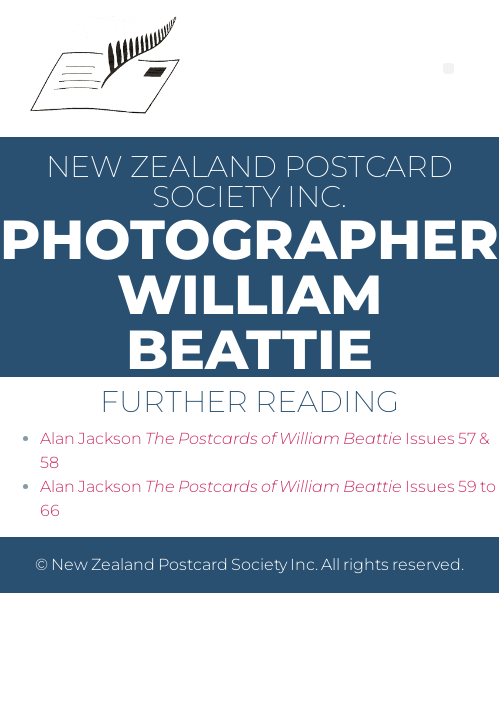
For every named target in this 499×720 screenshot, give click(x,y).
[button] (448, 68)
